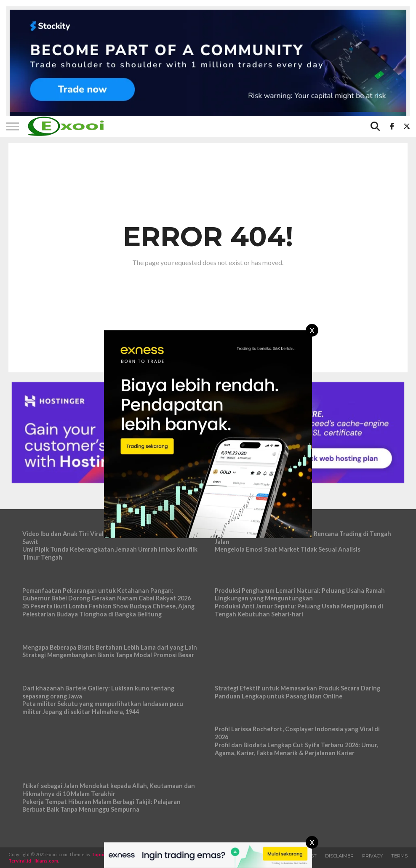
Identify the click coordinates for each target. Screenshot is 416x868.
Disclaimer (339, 856)
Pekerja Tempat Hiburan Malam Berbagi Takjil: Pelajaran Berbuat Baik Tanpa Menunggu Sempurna (101, 806)
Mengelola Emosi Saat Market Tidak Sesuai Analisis (288, 549)
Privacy (372, 856)
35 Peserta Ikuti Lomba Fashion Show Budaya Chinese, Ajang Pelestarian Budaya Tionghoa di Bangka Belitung (108, 610)
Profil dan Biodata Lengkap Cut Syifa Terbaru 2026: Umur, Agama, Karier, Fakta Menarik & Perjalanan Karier (296, 749)
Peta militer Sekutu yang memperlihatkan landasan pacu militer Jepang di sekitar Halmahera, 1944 (103, 708)
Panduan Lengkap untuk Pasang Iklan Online (279, 696)
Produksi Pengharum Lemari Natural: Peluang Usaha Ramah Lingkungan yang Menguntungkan (300, 595)
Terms (399, 856)
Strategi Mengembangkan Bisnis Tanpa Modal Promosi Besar (108, 655)
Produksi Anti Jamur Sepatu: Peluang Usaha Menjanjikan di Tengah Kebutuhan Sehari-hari (299, 610)
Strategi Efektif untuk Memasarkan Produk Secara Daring (297, 688)
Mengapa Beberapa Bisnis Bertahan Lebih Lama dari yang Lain (110, 647)
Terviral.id (20, 861)
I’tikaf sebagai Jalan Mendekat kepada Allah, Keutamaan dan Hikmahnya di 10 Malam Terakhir (109, 790)
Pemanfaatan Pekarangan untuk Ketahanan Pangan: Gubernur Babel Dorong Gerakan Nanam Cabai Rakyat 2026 (107, 595)
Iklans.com (46, 861)
